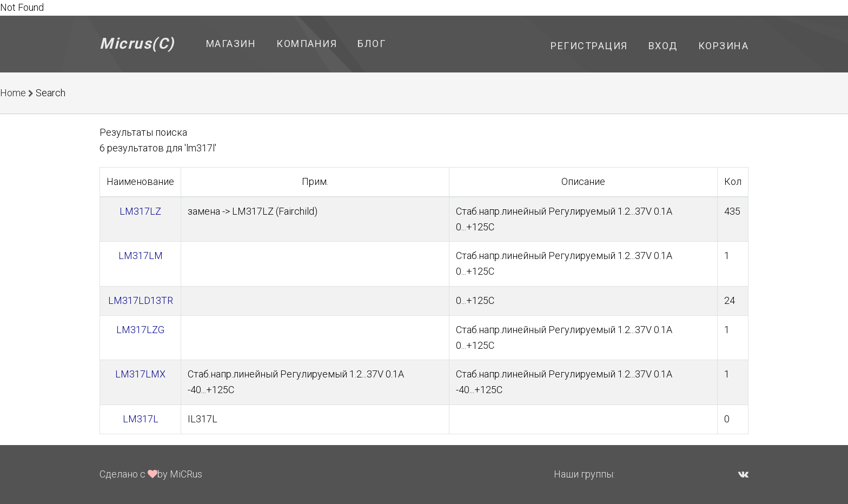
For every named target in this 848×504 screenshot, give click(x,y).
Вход (663, 46)
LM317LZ (140, 211)
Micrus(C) (137, 44)
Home (13, 93)
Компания (307, 44)
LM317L (141, 419)
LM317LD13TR (141, 300)
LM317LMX (140, 374)
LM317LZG (140, 330)
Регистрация (589, 46)
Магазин (231, 44)
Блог (372, 44)
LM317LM (141, 256)
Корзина (724, 46)
